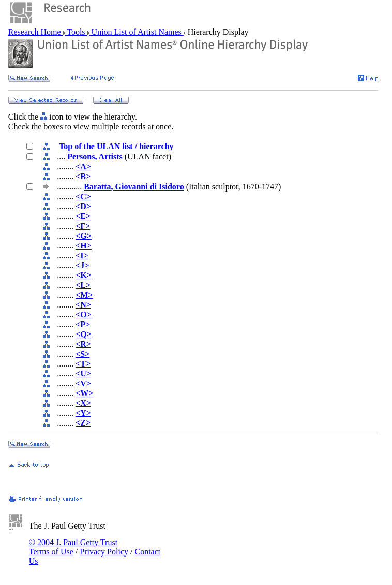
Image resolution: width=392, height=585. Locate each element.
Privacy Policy (104, 552)
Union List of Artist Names (137, 32)
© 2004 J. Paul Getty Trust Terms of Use (73, 547)
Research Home (36, 32)
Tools (76, 32)
